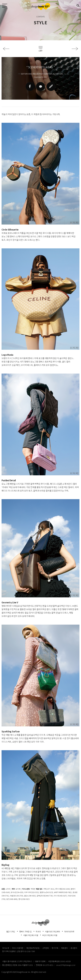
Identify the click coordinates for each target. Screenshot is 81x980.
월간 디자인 (11, 932)
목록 (41, 49)
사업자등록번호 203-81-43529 (59, 961)
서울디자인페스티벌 (31, 935)
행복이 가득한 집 (25, 932)
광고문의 (74, 948)
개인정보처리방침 (33, 948)
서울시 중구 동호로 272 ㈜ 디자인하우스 (17, 961)
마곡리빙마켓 (69, 932)
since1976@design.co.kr (66, 965)
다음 (75, 49)
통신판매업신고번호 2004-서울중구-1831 (18, 965)
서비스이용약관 (18, 948)
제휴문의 (64, 948)
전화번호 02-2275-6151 (45, 965)
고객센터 (46, 948)
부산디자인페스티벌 (50, 935)
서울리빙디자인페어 (52, 932)
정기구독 (55, 948)
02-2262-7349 (30, 951)
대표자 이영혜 (40, 961)
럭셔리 (38, 932)
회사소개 (6, 948)
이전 (6, 49)
